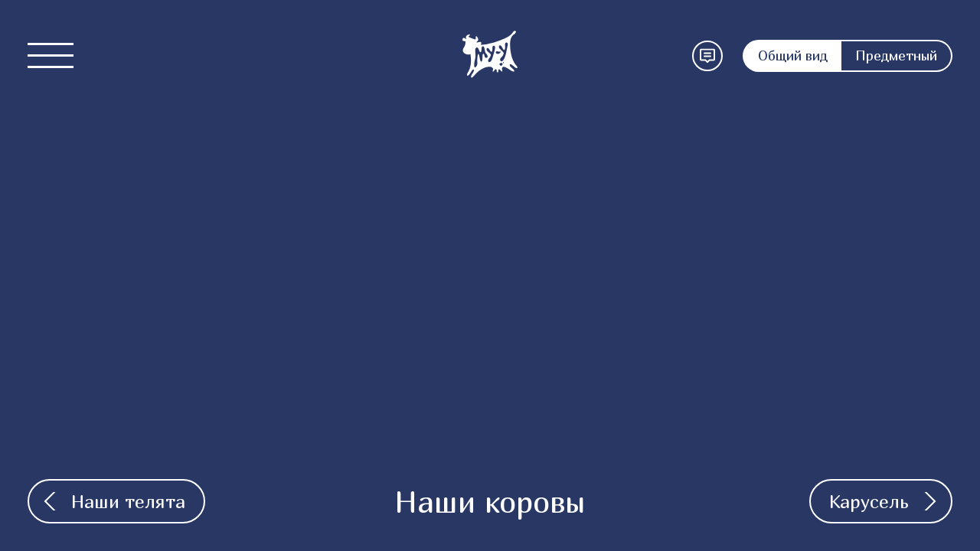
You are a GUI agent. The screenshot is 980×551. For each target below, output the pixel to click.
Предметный (896, 55)
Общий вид (793, 55)
